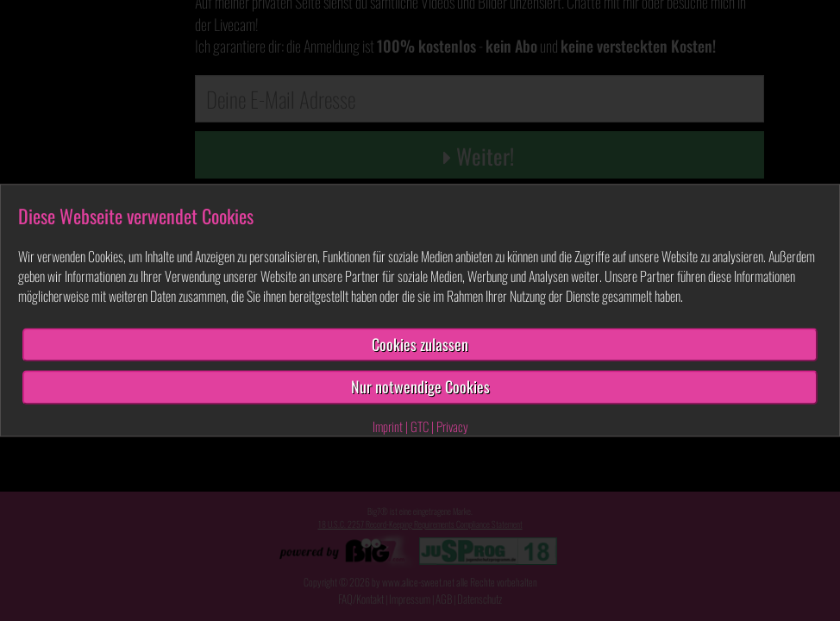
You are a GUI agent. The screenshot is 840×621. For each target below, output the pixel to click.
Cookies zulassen (420, 344)
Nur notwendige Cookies (420, 387)
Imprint (388, 426)
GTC (420, 426)
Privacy (452, 426)
